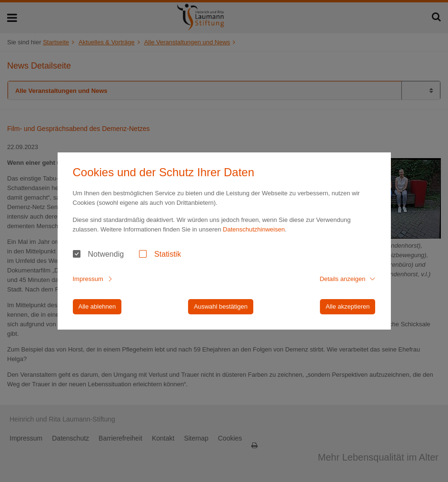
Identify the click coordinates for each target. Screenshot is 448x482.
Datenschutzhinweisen (254, 229)
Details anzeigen (342, 279)
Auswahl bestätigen (221, 306)
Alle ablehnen (97, 306)
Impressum (88, 279)
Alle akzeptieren (348, 306)
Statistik (168, 254)
